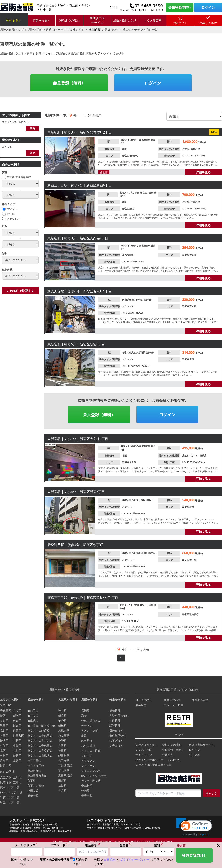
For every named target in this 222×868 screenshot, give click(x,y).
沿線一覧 (33, 796)
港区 (3, 716)
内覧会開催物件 (119, 716)
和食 (84, 716)
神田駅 (62, 751)
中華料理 (195, 202)
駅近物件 (115, 726)
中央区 (17, 711)
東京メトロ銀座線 (38, 731)
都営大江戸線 (129, 353)
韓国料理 (195, 149)
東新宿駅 (95, 30)
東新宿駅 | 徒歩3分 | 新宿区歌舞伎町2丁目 (79, 132)
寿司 (84, 736)
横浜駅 (62, 786)
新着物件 (115, 711)
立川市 (17, 777)
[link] (194, 827)
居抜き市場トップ (12, 30)
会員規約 (110, 860)
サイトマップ (144, 755)
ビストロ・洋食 (91, 751)
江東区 (17, 726)
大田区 (4, 736)
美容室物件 (116, 746)
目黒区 (17, 731)
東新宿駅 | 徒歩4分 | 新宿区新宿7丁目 (76, 492)
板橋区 (4, 756)
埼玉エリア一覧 (10, 802)
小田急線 (33, 791)
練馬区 (17, 756)
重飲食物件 (116, 731)
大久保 (193, 255)
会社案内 (168, 755)
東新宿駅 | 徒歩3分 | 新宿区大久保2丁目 (78, 238)
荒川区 (17, 751)
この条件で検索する (20, 291)
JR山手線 (127, 300)
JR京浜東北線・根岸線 (41, 726)
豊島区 (17, 746)
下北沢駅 (64, 771)
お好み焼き (88, 746)
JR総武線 (33, 721)
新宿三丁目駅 (147, 193)
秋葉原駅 (64, 736)
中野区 (17, 741)
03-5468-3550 (149, 6)
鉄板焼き (87, 741)
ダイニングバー (91, 771)
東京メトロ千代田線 (40, 746)
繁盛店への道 (201, 700)
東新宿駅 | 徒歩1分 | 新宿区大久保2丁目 (78, 439)
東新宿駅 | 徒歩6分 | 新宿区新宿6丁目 (76, 344)
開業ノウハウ (172, 700)
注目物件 (115, 721)
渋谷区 (4, 741)
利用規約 (194, 755)
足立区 (4, 761)
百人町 (193, 306)
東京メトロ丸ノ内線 (130, 193)
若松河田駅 (142, 553)
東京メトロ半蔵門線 (40, 736)
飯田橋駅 (64, 756)
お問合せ (174, 760)
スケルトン (13, 219)
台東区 (17, 721)
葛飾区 (17, 761)
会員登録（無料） (69, 83)
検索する (211, 793)
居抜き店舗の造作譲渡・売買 (153, 765)
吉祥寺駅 (64, 761)
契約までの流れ (69, 20)
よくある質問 (153, 20)
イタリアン (88, 761)
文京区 (4, 721)
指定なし (12, 209)
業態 (159, 845)
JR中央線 (33, 716)
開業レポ (141, 705)
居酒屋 (85, 711)
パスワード (60, 845)
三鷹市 (17, 782)
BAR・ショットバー (94, 776)
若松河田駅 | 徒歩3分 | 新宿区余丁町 (75, 545)
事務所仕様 (128, 255)
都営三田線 (34, 761)
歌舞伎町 (134, 156)
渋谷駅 (62, 711)
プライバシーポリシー (149, 760)
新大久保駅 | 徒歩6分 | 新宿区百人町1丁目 (79, 291)
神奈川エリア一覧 (11, 792)
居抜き (11, 214)
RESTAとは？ (144, 700)
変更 (32, 128)
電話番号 (92, 845)
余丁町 (193, 560)
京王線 (32, 781)
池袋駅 (62, 721)
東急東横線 (34, 771)
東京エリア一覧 (10, 787)
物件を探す (14, 20)
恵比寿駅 (64, 731)
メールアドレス (27, 845)
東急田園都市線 (37, 776)
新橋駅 (62, 726)
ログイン (208, 7)
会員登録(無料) (179, 7)
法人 (23, 864)
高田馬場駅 (65, 776)
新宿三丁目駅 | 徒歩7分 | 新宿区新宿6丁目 (79, 185)
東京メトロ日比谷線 (40, 756)
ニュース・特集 (174, 705)
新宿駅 (62, 716)
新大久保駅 (138, 300)
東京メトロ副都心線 (131, 140)
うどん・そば (90, 731)
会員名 (125, 845)
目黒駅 (62, 746)
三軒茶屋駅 (65, 766)
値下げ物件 (116, 741)
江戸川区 (6, 766)
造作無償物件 (118, 736)
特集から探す (42, 20)
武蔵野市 (6, 782)
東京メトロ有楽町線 (40, 751)
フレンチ (87, 756)
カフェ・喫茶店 (199, 455)
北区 (3, 751)
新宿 (132, 209)
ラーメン (87, 726)
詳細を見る (203, 172)
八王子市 (6, 777)
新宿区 (126, 156)
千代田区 (6, 711)
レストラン (88, 766)
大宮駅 (62, 791)
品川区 (4, 731)
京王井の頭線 (36, 786)
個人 (26, 860)
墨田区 (4, 726)
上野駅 (62, 741)
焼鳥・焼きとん (91, 721)
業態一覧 (87, 796)
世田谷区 (18, 736)
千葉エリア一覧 (10, 797)
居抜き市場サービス (97, 20)
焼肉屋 (85, 791)
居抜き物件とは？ (125, 20)
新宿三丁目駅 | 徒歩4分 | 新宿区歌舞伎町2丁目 (83, 598)
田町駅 (62, 781)
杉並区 (4, 746)
